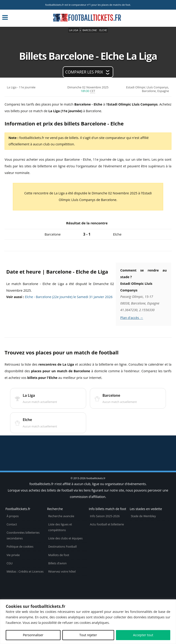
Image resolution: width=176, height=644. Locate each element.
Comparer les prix (84, 72)
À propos (13, 516)
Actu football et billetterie (107, 524)
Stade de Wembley (143, 516)
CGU (10, 563)
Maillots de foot (59, 555)
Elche (103, 30)
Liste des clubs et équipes (66, 538)
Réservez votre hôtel (62, 572)
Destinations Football (63, 547)
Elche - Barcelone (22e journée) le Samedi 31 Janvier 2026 (69, 297)
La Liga (74, 30)
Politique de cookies (20, 547)
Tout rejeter (88, 635)
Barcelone (90, 30)
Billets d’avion (58, 563)
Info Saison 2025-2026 (105, 516)
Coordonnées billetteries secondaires (23, 535)
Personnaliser (33, 635)
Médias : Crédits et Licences (25, 572)
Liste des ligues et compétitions (60, 527)
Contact (12, 524)
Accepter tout (143, 635)
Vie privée (13, 555)
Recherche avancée (61, 516)
